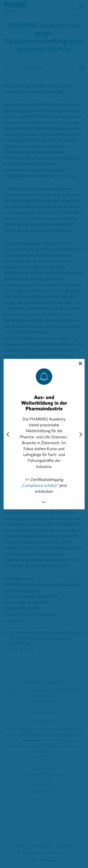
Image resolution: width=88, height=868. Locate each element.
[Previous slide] (8, 435)
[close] (80, 363)
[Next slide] (80, 435)
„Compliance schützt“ (40, 485)
